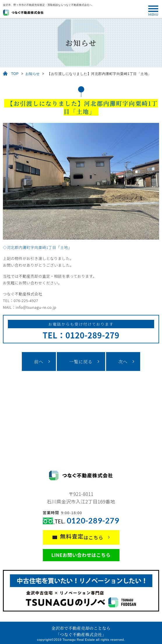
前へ (39, 362)
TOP (15, 74)
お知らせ (33, 74)
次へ (123, 362)
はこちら (82, 537)
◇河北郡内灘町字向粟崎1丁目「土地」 (37, 247)
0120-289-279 (93, 521)
